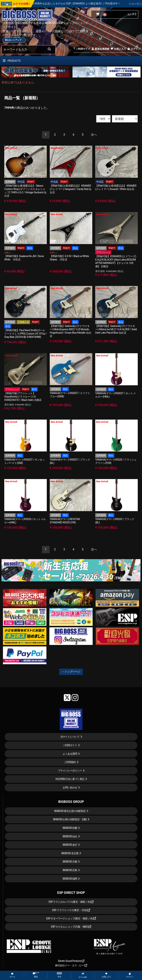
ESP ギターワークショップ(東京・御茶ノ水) (71, 918)
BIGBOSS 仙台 (70, 836)
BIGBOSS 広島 (70, 870)
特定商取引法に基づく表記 (70, 779)
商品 (36, 975)
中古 (59, 975)
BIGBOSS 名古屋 (70, 853)
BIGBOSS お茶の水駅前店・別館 (70, 819)
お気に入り (118, 49)
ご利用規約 (70, 762)
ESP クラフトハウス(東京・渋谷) (71, 910)
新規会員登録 (100, 49)
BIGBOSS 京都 (70, 862)
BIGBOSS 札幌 (70, 828)
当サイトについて (70, 737)
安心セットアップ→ (14, 40)
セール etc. (83, 975)
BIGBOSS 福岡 (70, 879)
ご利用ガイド (82, 49)
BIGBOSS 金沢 (70, 845)
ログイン (134, 49)
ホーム (12, 975)
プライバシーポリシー (70, 771)
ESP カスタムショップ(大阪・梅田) (71, 927)
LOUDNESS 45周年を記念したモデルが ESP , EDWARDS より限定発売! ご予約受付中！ (83, 4)
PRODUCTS (12, 61)
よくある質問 (70, 754)
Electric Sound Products (71, 961)
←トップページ (71, 672)
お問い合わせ (70, 787)
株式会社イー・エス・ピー (71, 965)
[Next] (94, 135)
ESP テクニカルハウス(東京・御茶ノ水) (71, 902)
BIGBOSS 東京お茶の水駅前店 (70, 811)
